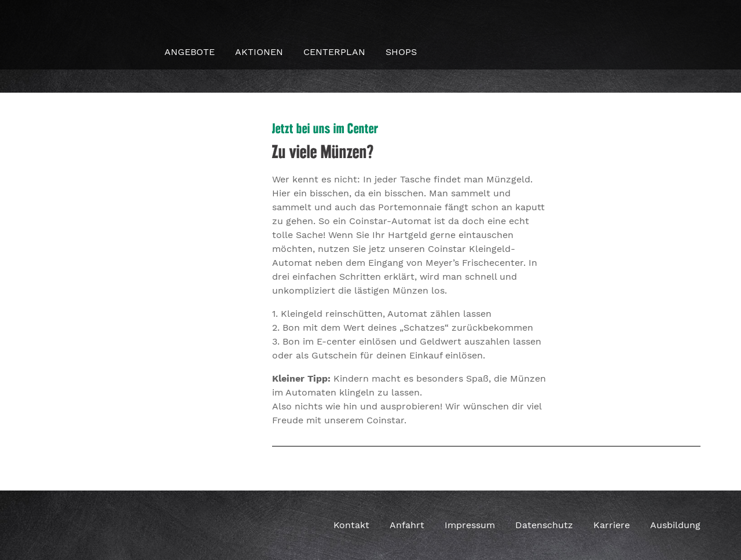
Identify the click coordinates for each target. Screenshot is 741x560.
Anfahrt (407, 525)
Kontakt (351, 525)
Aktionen (259, 52)
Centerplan (334, 52)
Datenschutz (544, 525)
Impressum (470, 525)
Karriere (612, 525)
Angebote (190, 52)
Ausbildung (675, 525)
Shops (401, 52)
